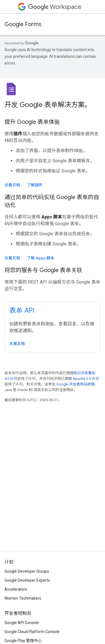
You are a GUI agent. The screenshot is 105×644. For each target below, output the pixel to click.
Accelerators (16, 589)
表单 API (22, 310)
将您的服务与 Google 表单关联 (43, 270)
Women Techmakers (23, 598)
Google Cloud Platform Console (32, 632)
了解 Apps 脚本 (41, 258)
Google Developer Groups (27, 571)
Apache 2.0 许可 (86, 379)
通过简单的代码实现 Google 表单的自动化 (52, 201)
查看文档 (12, 185)
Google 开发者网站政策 (75, 384)
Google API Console (22, 623)
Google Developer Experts (27, 580)
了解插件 (35, 185)
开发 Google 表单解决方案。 (48, 105)
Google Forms (23, 24)
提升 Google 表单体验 (32, 122)
